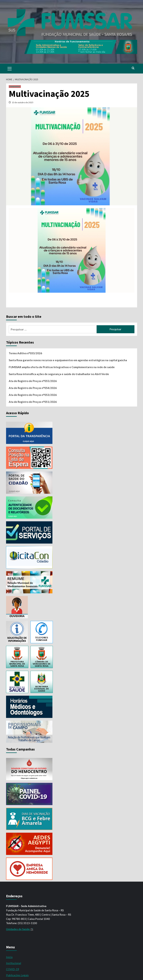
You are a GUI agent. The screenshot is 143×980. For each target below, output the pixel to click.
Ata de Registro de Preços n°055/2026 (33, 381)
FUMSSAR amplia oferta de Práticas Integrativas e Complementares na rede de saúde (62, 367)
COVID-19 (13, 969)
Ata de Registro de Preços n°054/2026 (33, 388)
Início (9, 957)
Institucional (14, 963)
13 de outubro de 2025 (23, 102)
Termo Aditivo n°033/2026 (25, 353)
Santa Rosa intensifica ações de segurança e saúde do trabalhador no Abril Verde (59, 374)
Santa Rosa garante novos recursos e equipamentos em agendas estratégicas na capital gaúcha (68, 360)
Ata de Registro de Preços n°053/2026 (33, 395)
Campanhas (15, 86)
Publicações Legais (17, 975)
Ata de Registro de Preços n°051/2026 (33, 402)
